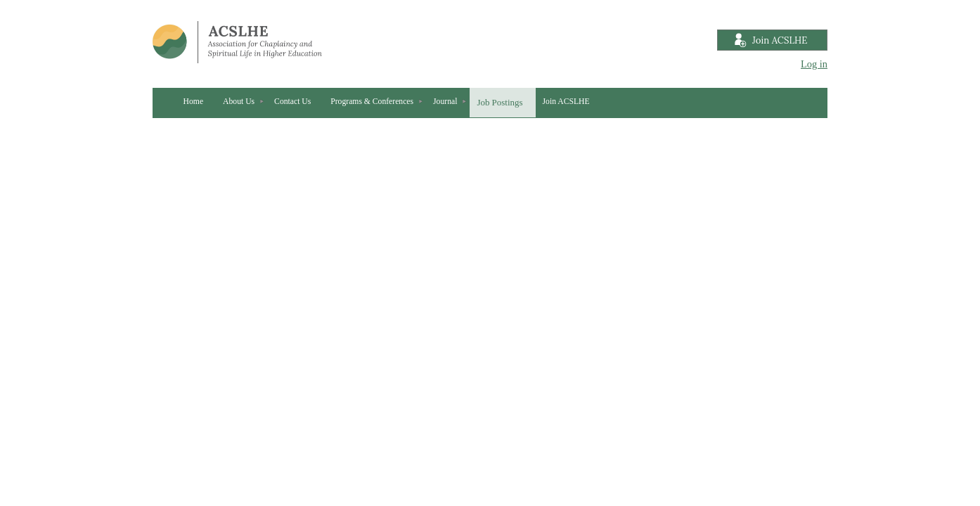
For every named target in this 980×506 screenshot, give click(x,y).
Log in (814, 64)
